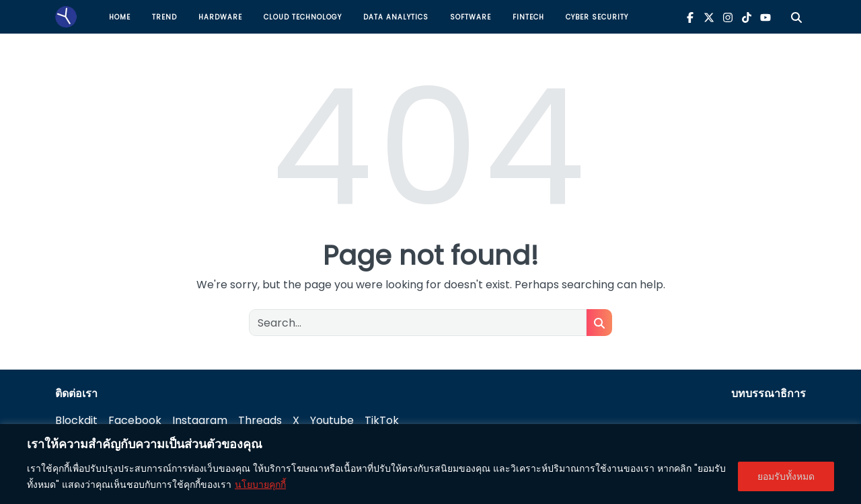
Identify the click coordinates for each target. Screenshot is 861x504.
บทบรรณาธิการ (769, 393)
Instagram (200, 420)
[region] (430, 464)
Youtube (332, 420)
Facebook (135, 420)
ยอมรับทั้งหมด (786, 476)
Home (120, 17)
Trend (164, 17)
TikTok (382, 420)
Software (471, 17)
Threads (260, 420)
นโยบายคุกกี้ (260, 485)
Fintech (528, 17)
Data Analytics (396, 17)
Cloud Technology (303, 17)
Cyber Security (597, 17)
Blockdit (76, 420)
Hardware (220, 17)
